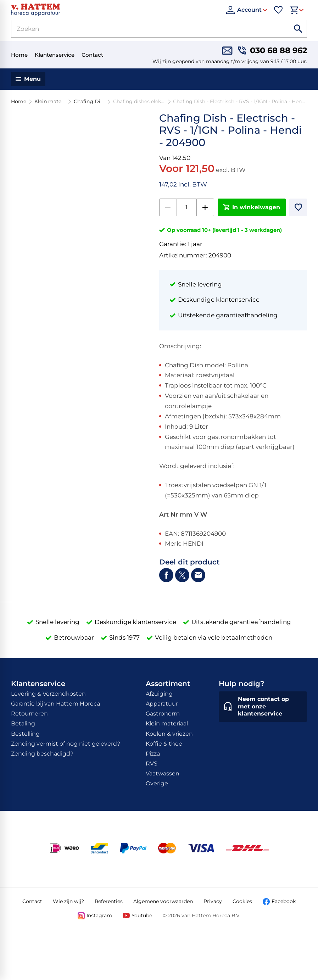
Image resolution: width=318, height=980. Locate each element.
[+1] (205, 207)
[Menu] (28, 79)
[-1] (168, 207)
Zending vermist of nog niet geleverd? (66, 744)
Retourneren (29, 714)
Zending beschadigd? (42, 754)
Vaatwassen (163, 773)
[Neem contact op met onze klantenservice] (263, 707)
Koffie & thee (164, 744)
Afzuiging (159, 694)
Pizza (153, 754)
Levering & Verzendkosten (48, 694)
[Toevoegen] (298, 207)
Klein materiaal (50, 102)
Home (19, 102)
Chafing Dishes (89, 102)
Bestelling (25, 734)
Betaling (23, 723)
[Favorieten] (278, 10)
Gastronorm (163, 714)
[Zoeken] (142, 29)
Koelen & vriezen (169, 734)
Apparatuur (162, 704)
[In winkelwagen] (252, 207)
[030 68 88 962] (272, 51)
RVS (152, 764)
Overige (157, 783)
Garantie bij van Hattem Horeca (55, 704)
